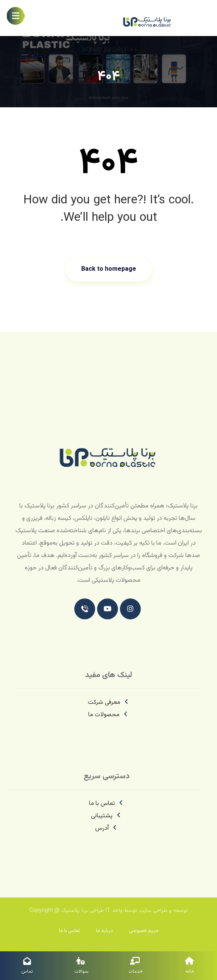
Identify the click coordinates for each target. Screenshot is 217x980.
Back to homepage (109, 269)
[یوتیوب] (108, 609)
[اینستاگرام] (130, 609)
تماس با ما (107, 804)
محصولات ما (108, 715)
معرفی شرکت (109, 702)
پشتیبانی (106, 816)
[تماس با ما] (85, 609)
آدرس (107, 828)
